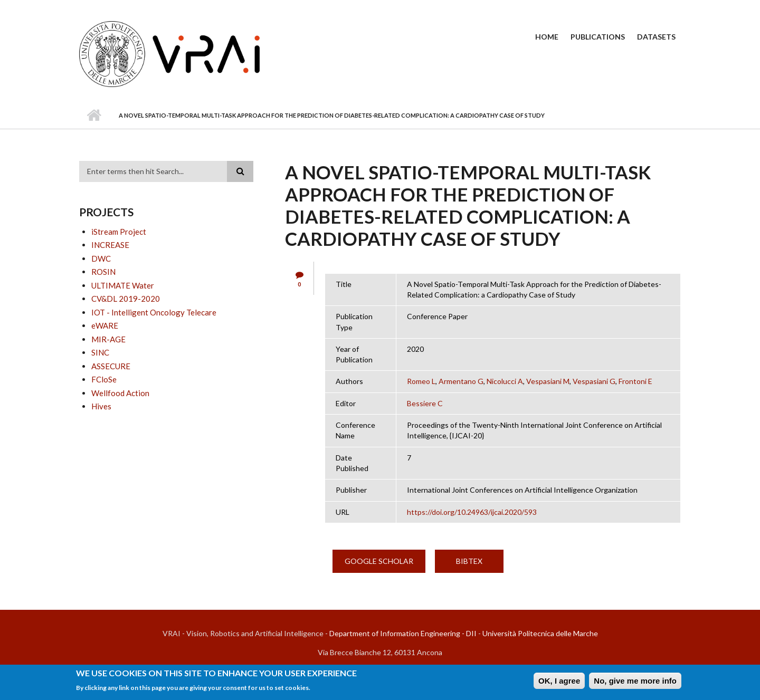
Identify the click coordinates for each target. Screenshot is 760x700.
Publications (598, 37)
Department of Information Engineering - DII (403, 633)
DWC (101, 258)
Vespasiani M (548, 381)
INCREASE (110, 245)
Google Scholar (379, 561)
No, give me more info (635, 681)
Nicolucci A (505, 381)
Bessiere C (425, 403)
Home (547, 37)
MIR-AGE (108, 339)
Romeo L (421, 381)
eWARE (105, 325)
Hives (101, 406)
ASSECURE (111, 366)
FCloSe (104, 379)
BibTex (469, 561)
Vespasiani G (594, 381)
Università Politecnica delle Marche (540, 633)
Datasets (656, 37)
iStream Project (119, 232)
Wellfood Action (120, 393)
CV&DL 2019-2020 (126, 299)
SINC (100, 352)
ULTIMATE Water (123, 285)
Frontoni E (635, 381)
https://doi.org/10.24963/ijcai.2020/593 (472, 512)
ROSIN (103, 272)
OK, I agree (559, 681)
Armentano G (461, 381)
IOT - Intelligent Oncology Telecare (154, 312)
